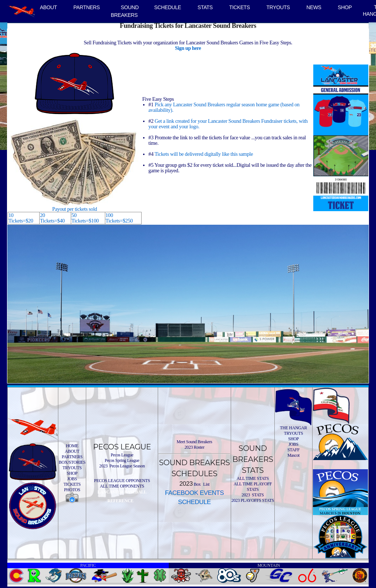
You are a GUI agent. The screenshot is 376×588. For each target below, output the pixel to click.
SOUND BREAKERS (125, 11)
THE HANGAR (293, 428)
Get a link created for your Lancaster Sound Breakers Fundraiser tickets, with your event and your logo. (228, 124)
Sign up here (188, 48)
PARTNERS (87, 7)
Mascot (293, 455)
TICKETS (240, 7)
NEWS (314, 7)
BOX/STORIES (72, 462)
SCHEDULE (167, 7)
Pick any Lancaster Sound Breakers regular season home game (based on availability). (224, 107)
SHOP (345, 7)
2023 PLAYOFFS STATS (253, 500)
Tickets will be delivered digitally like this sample (204, 154)
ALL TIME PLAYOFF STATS (253, 487)
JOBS (72, 479)
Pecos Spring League (122, 460)
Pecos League (122, 455)
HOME (72, 446)
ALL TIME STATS (253, 478)
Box (197, 484)
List (206, 484)
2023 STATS (253, 495)
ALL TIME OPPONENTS (122, 486)
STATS (205, 7)
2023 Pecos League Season (122, 466)
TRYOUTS (278, 7)
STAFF (293, 450)
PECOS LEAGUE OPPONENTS (122, 481)
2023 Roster (194, 447)
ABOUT (48, 7)
